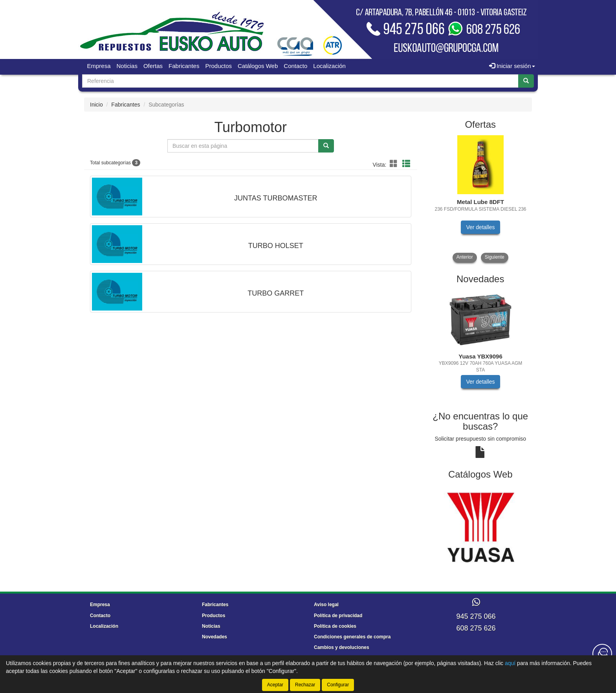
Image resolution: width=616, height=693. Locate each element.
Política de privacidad (338, 616)
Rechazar (305, 685)
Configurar (338, 685)
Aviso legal (326, 605)
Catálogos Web (258, 66)
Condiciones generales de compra (352, 637)
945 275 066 (476, 616)
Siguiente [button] (495, 257)
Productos (218, 66)
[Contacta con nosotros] (602, 654)
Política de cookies (335, 626)
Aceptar (275, 685)
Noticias (127, 66)
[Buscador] (300, 81)
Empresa (99, 66)
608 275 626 (476, 628)
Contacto (295, 66)
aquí (510, 663)
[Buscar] (526, 81)
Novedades (214, 637)
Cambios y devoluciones (342, 647)
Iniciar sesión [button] (512, 66)
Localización (329, 66)
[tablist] (481, 199)
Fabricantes (184, 66)
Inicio (96, 105)
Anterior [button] (465, 257)
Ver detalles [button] (480, 227)
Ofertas (153, 66)
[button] (395, 164)
